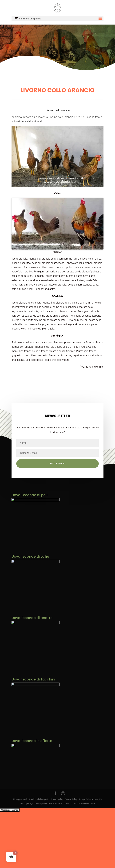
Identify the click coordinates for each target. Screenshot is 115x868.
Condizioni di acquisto (39, 847)
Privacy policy (57, 847)
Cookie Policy (71, 847)
